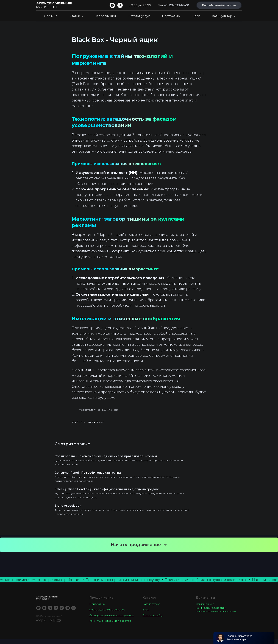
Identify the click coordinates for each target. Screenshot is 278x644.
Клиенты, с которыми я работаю (110, 625)
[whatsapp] (112, 5)
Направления (105, 16)
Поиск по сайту (153, 620)
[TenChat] (73, 613)
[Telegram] (50, 613)
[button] (139, 549)
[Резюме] (62, 613)
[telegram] (120, 5)
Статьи (76, 16)
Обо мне (51, 16)
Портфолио (171, 16)
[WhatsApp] (38, 613)
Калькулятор (223, 16)
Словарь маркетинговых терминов (112, 620)
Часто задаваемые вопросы (107, 614)
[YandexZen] (68, 613)
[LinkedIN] (56, 613)
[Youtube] (44, 613)
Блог (196, 16)
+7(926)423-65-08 (177, 5)
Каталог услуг (139, 16)
